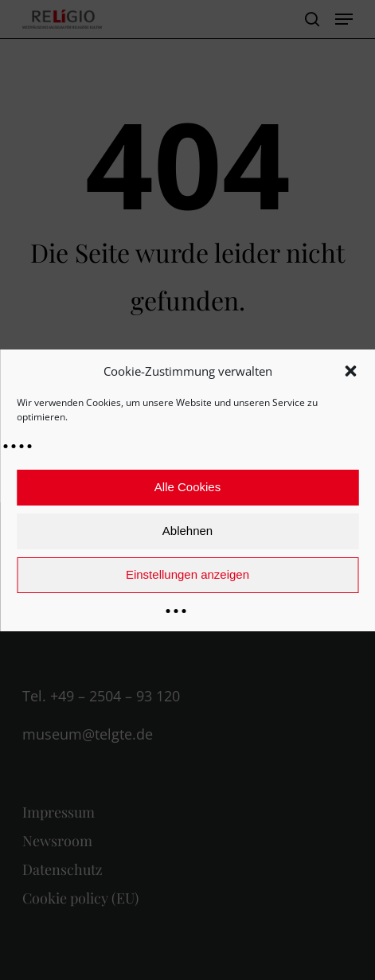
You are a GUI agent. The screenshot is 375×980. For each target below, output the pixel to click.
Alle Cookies (187, 487)
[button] (350, 371)
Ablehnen (187, 531)
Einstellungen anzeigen (187, 574)
